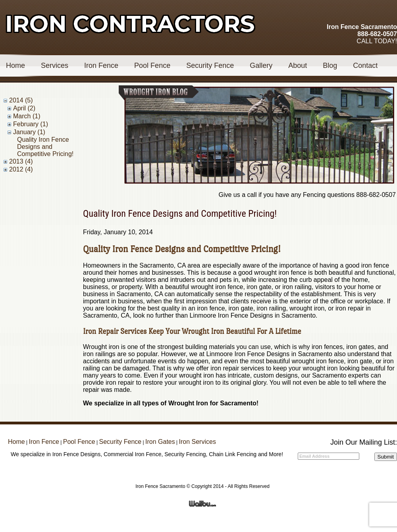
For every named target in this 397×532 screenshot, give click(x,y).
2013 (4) (21, 161)
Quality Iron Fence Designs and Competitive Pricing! (45, 147)
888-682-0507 (377, 34)
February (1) (31, 124)
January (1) (29, 132)
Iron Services (198, 442)
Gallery (261, 66)
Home (15, 66)
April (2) (24, 108)
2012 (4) (21, 169)
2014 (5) (21, 100)
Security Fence (210, 66)
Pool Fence (152, 66)
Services (55, 66)
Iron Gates (160, 442)
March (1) (27, 116)
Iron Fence (101, 66)
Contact (365, 66)
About (298, 66)
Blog (330, 66)
